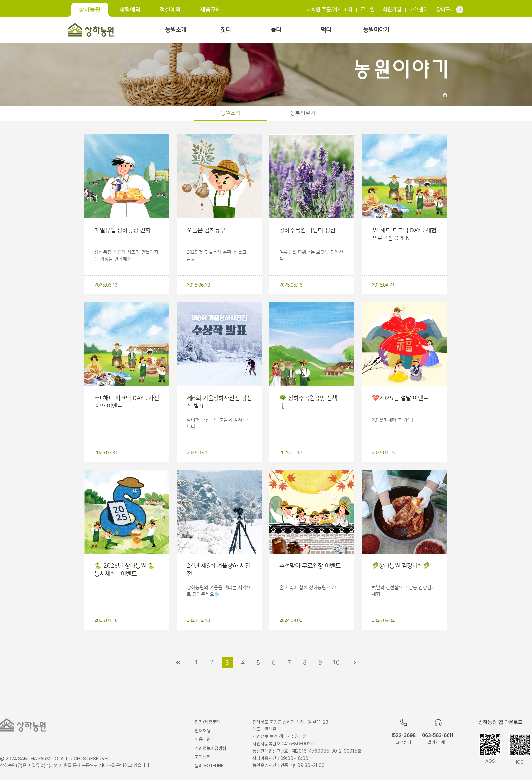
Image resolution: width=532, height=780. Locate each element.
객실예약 (170, 9)
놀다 (276, 30)
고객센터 (419, 9)
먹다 (326, 30)
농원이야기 (376, 30)
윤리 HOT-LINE (209, 766)
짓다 (226, 30)
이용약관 (203, 739)
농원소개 (176, 30)
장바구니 (450, 9)
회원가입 (392, 9)
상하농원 (90, 9)
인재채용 (203, 731)
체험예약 (130, 9)
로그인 (368, 9)
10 (336, 663)
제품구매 (211, 9)
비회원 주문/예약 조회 (330, 9)
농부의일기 (303, 113)
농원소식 (231, 113)
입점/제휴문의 (207, 722)
